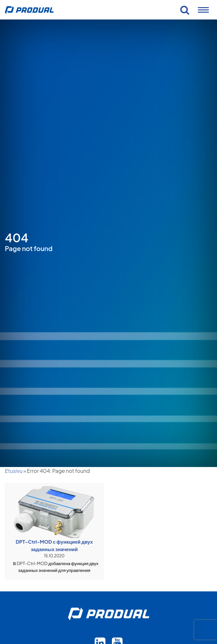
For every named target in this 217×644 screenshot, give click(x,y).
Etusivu (14, 471)
